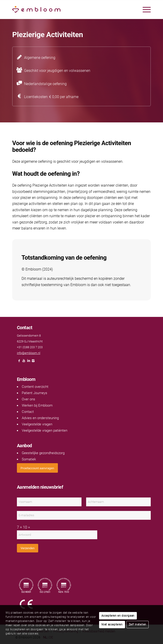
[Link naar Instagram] (33, 362)
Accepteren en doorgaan (118, 616)
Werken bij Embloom (37, 405)
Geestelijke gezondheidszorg (43, 453)
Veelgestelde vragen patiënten (45, 430)
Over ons (28, 399)
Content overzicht (35, 387)
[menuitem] (144, 10)
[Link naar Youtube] (24, 362)
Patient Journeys (34, 393)
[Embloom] (68, 10)
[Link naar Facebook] (19, 362)
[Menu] (144, 10)
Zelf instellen (138, 625)
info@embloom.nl (29, 353)
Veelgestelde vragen (37, 424)
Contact (28, 412)
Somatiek (29, 459)
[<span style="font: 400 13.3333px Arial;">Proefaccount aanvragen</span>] (37, 468)
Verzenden (28, 548)
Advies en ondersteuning (40, 418)
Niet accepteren (112, 625)
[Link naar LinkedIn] (28, 362)
